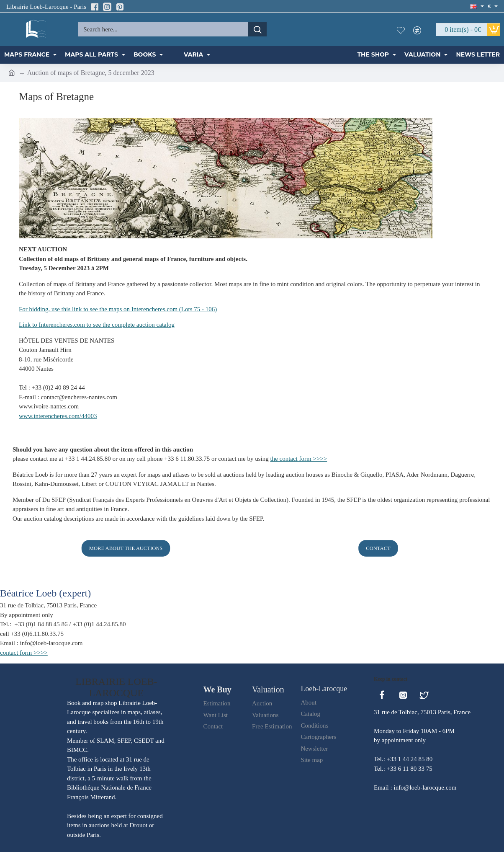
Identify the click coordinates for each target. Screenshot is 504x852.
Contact (378, 548)
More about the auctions (126, 548)
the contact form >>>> (298, 459)
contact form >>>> (24, 653)
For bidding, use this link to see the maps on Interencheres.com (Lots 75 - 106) (118, 309)
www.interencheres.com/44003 (58, 416)
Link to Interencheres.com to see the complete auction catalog (97, 325)
